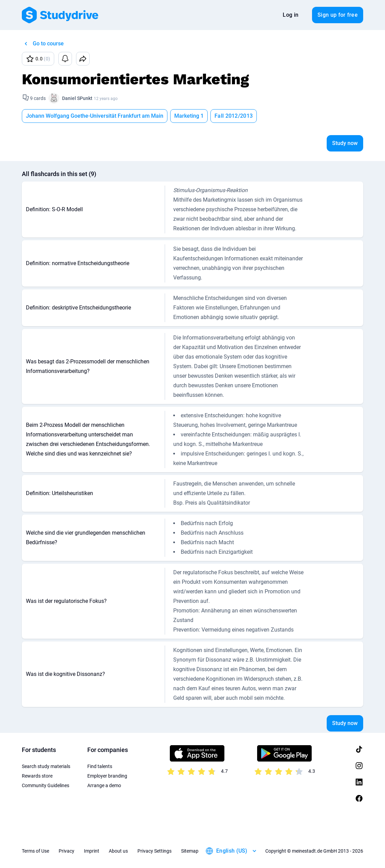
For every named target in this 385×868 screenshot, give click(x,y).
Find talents (100, 766)
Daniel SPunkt (77, 98)
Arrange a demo (104, 785)
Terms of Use (35, 851)
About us (118, 851)
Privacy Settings (154, 851)
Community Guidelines (46, 785)
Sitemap (190, 851)
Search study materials (46, 766)
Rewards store (37, 776)
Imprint (92, 851)
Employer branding (107, 776)
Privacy (66, 851)
